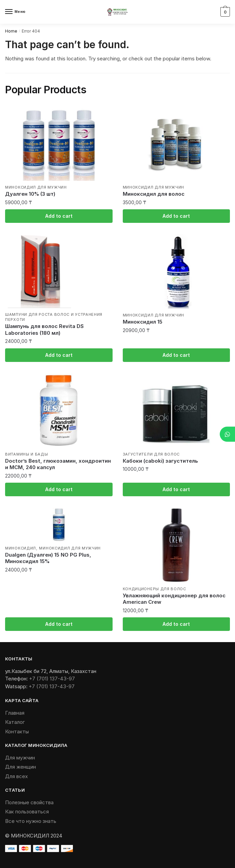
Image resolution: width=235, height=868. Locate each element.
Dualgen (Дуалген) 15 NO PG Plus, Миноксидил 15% (48, 558)
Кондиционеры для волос (154, 589)
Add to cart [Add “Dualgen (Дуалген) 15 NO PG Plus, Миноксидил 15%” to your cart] (59, 624)
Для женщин (21, 767)
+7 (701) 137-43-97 (52, 679)
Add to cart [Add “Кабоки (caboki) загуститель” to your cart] (176, 489)
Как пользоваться (27, 812)
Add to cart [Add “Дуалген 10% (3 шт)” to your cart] (59, 216)
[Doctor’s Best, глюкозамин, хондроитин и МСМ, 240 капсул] (59, 410)
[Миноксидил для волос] (177, 143)
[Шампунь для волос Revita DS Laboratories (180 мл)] (59, 271)
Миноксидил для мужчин (36, 187)
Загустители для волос (151, 454)
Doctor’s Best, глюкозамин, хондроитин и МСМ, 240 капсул (58, 464)
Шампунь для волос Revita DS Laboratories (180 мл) (44, 330)
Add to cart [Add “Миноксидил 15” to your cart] (176, 355)
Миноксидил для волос (154, 194)
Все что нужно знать (31, 821)
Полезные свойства (29, 802)
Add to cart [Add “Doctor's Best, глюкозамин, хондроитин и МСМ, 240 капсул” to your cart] (59, 489)
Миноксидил (21, 548)
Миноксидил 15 (143, 322)
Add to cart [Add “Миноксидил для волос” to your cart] (176, 216)
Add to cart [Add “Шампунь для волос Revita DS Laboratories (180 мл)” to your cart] (59, 355)
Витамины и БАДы (27, 454)
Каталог (15, 722)
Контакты (17, 731)
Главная (15, 713)
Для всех (16, 776)
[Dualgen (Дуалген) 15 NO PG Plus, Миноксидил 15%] (59, 525)
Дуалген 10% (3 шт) (30, 194)
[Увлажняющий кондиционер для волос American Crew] (177, 545)
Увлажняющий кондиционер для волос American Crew (174, 599)
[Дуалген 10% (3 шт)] (59, 143)
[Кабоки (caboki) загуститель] (177, 410)
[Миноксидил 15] (177, 271)
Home (11, 31)
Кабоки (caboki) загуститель (160, 461)
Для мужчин (20, 758)
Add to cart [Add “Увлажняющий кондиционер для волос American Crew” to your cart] (176, 624)
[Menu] (15, 12)
